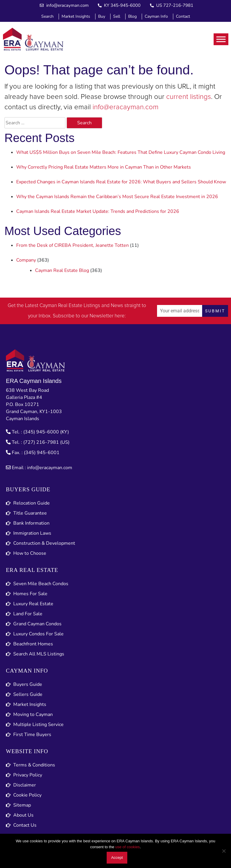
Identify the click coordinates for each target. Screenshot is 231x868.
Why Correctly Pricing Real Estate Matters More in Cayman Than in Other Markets (104, 167)
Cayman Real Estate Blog (62, 270)
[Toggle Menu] (221, 39)
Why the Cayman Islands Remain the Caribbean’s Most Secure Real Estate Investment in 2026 (117, 197)
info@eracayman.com (126, 107)
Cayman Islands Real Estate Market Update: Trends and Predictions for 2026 (98, 211)
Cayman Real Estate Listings (70, 306)
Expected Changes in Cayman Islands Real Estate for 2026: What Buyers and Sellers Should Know (121, 182)
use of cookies (127, 847)
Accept (117, 858)
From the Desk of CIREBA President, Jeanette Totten (72, 245)
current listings (189, 97)
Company (26, 260)
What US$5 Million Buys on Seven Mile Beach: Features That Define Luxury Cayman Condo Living (121, 152)
